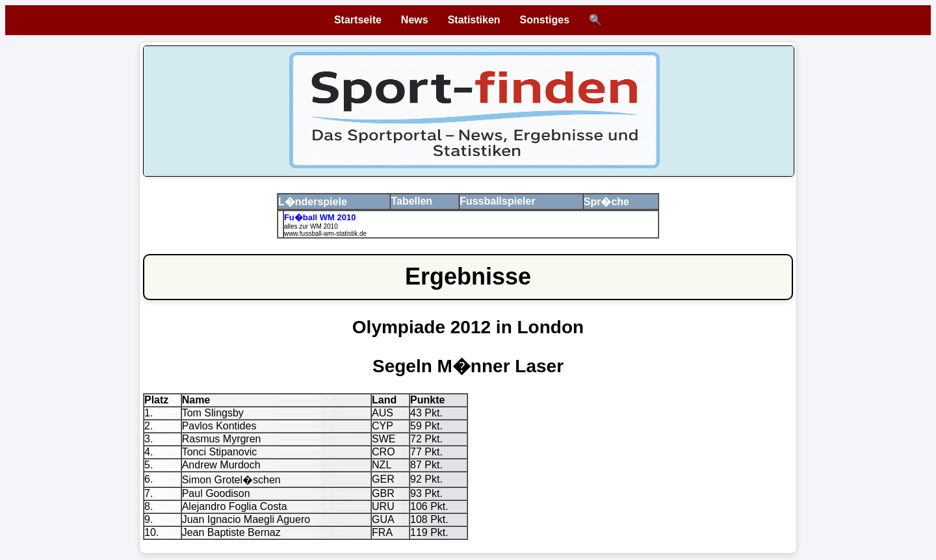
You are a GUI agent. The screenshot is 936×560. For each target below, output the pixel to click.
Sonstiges (545, 20)
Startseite (358, 20)
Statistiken (474, 20)
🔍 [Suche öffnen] (595, 20)
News (415, 20)
